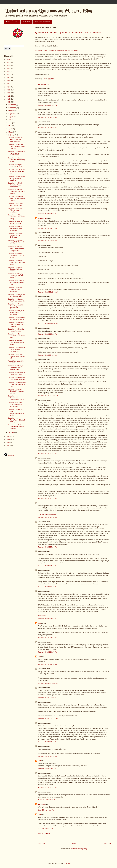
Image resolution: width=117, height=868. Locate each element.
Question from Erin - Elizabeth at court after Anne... (17, 336)
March (11, 132)
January (11, 432)
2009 (9, 102)
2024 (9, 60)
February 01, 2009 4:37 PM (48, 105)
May (10, 126)
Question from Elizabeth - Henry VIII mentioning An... (17, 384)
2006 (9, 442)
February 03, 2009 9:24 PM (48, 638)
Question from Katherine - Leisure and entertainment (16, 153)
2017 (9, 78)
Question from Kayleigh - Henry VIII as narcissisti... (17, 312)
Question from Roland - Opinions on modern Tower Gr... (16, 427)
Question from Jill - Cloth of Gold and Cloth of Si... (16, 171)
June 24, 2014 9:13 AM (46, 829)
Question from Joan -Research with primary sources (17, 160)
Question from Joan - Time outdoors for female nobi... (15, 404)
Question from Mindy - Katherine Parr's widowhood (16, 185)
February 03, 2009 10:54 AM (48, 396)
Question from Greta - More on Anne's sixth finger (16, 343)
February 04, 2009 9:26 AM (48, 664)
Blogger (68, 863)
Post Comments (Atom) (79, 849)
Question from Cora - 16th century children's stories (17, 255)
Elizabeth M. (42, 218)
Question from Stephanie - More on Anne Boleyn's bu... (17, 349)
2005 (9, 445)
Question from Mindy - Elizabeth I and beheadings (16, 289)
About (16, 22)
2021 (9, 66)
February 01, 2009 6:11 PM (48, 228)
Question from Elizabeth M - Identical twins (16, 295)
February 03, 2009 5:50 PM (48, 566)
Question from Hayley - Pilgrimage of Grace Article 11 (16, 276)
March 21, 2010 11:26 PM (47, 800)
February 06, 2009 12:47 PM (48, 719)
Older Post (107, 843)
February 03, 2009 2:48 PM (48, 498)
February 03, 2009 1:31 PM (48, 454)
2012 (9, 93)
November (12, 108)
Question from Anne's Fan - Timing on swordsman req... (15, 139)
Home (8, 22)
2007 (9, 439)
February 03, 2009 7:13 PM (48, 587)
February (12, 135)
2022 (9, 63)
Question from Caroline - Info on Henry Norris (16, 318)
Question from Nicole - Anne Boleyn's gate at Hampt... (16, 324)
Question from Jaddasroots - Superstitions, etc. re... (17, 398)
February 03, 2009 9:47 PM (48, 652)
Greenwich (42, 616)
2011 (9, 96)
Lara (39, 623)
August (11, 117)
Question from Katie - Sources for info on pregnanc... (15, 269)
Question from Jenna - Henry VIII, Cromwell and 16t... (16, 242)
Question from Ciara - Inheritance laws (15, 223)
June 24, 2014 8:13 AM (46, 810)
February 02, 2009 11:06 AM (48, 292)
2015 (9, 84)
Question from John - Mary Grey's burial (15, 204)
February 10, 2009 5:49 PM (48, 756)
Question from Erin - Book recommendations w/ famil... (16, 412)
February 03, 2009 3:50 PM (48, 517)
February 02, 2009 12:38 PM (48, 324)
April (10, 129)
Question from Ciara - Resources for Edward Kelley (17, 217)
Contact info (27, 22)
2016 (9, 81)
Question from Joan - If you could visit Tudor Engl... (16, 282)
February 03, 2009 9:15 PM (48, 619)
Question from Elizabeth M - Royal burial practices (16, 178)
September (12, 114)
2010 (9, 99)
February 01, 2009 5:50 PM (48, 214)
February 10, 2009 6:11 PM (48, 769)
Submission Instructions (42, 22)
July (10, 120)
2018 (9, 75)
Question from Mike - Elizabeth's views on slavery (16, 391)
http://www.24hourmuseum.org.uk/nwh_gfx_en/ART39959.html (57, 50)
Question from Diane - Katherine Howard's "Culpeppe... (16, 228)
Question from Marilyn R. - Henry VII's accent (17, 374)
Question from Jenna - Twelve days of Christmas (16, 235)
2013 (9, 90)
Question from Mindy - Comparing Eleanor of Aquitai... (16, 192)
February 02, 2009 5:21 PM (48, 334)
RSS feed (9, 456)
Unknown (41, 804)
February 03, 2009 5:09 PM (48, 547)
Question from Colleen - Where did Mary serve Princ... (16, 198)
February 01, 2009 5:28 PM (48, 117)
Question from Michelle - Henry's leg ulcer (16, 330)
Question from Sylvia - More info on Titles (16, 166)
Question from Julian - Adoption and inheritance (16, 210)
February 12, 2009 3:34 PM (48, 788)
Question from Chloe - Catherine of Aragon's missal (16, 262)
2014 (9, 87)
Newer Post (41, 843)
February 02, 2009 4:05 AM (48, 241)
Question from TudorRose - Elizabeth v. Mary (17, 420)
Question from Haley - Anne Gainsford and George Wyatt (16, 249)
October (11, 111)
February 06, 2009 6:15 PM (48, 742)
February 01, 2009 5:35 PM (48, 128)
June (10, 123)
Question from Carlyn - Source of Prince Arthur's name (16, 368)
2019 (9, 72)
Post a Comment (44, 833)
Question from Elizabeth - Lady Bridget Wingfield (17, 378)
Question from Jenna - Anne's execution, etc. (16, 300)
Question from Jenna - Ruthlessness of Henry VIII (17, 356)
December (12, 105)
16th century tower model (47, 514)
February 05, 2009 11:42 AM (48, 683)
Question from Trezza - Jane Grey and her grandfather (16, 306)
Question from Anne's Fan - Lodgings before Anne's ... (16, 146)
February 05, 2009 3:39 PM (48, 698)
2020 (9, 69)
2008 (9, 436)
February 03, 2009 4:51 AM (48, 355)
